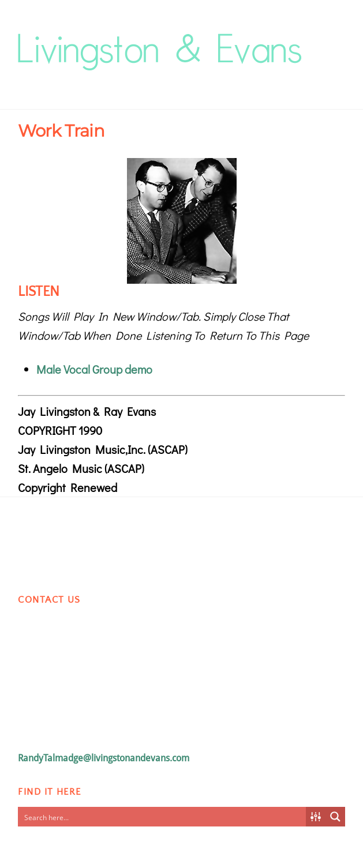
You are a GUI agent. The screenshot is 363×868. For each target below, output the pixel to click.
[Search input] (162, 817)
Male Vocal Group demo (94, 369)
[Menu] (334, 38)
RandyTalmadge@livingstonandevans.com (104, 758)
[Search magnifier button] (335, 817)
